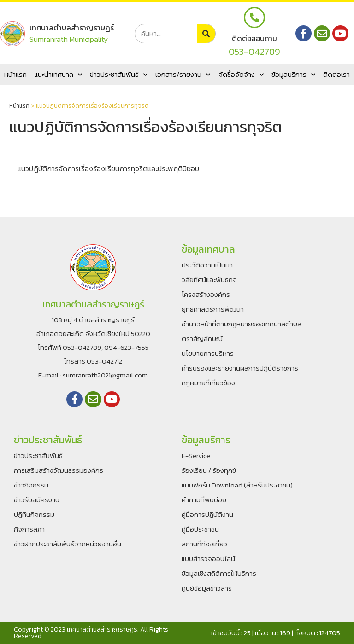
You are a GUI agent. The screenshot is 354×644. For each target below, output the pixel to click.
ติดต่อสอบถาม (254, 38)
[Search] (206, 34)
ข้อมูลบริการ (293, 75)
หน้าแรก (15, 74)
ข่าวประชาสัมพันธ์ (119, 75)
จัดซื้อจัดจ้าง (241, 75)
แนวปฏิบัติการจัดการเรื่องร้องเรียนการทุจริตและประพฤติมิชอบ (108, 168)
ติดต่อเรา (336, 74)
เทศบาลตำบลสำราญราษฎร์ (71, 28)
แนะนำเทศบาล (58, 75)
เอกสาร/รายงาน (183, 75)
